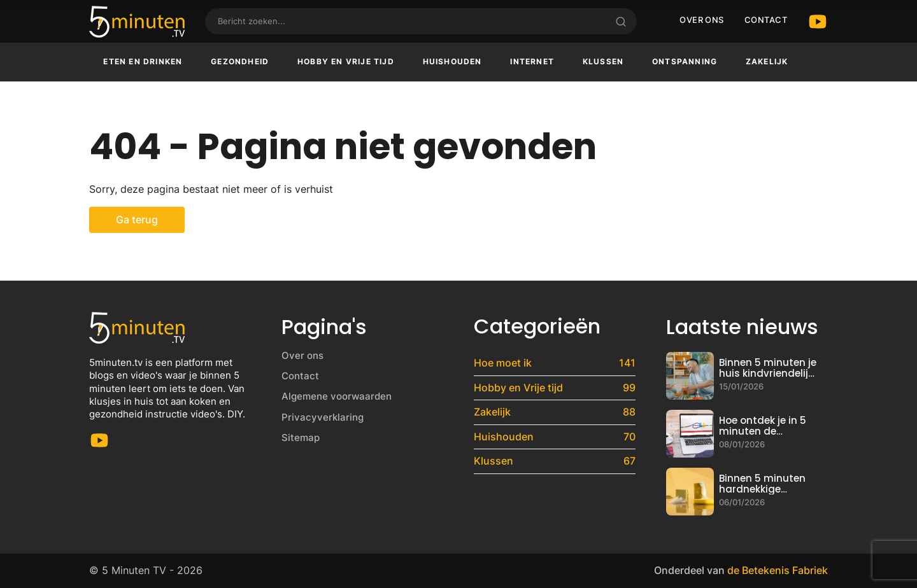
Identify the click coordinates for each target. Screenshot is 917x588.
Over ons (702, 20)
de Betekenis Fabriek (778, 570)
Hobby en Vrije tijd (346, 61)
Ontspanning (685, 61)
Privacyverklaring (323, 417)
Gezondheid (240, 61)
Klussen (603, 61)
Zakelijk (767, 61)
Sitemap (301, 437)
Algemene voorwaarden (337, 396)
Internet (532, 61)
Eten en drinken (143, 61)
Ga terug (137, 220)
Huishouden (452, 61)
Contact (766, 20)
